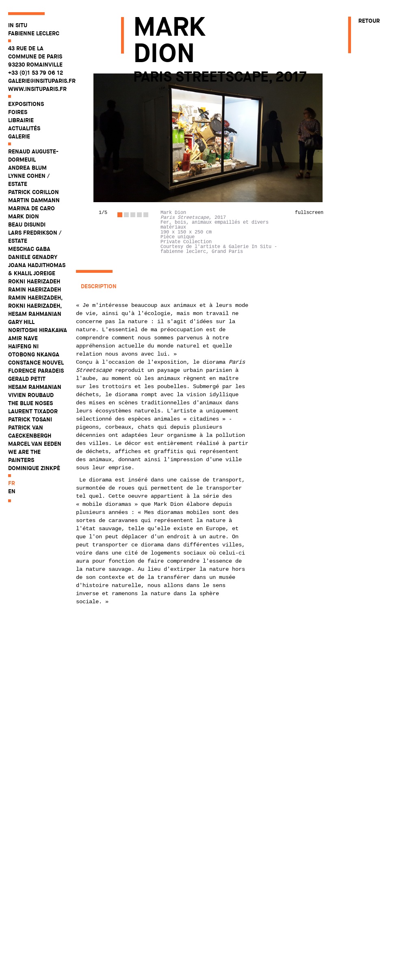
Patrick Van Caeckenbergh (30, 432)
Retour (369, 21)
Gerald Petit (27, 379)
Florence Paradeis (36, 371)
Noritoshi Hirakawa (38, 330)
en (12, 491)
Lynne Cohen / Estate (29, 180)
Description (99, 286)
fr (12, 483)
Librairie (21, 120)
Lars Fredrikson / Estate (35, 237)
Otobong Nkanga (34, 354)
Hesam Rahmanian (35, 387)
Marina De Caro (31, 208)
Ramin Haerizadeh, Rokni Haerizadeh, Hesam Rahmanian (35, 306)
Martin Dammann (34, 200)
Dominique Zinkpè (34, 468)
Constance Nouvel (36, 363)
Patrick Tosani (30, 419)
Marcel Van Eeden (35, 444)
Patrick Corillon (34, 192)
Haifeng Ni (23, 346)
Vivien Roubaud (31, 395)
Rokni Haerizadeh (34, 281)
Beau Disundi (27, 224)
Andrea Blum (27, 168)
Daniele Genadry (33, 257)
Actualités (24, 128)
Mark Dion (24, 216)
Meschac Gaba (29, 249)
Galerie (19, 136)
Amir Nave (23, 338)
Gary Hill (21, 322)
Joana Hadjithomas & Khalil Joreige (37, 269)
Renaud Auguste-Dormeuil (33, 155)
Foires (18, 112)
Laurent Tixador (33, 411)
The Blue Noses (30, 403)
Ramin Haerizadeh (35, 289)
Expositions (26, 104)
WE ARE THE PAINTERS (24, 456)
